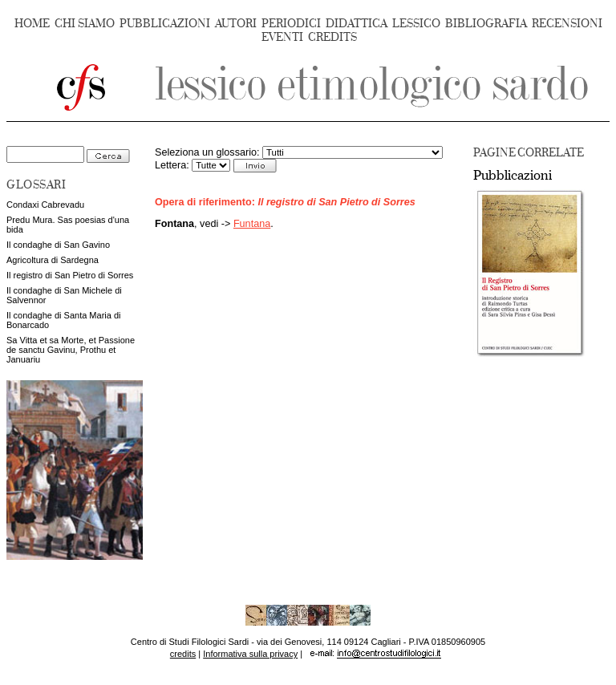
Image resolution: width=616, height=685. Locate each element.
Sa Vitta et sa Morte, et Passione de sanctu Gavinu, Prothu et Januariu (71, 350)
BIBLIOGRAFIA (486, 24)
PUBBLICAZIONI (165, 24)
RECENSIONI (567, 24)
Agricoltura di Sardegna (53, 260)
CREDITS (332, 37)
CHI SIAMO (85, 24)
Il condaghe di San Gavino (58, 245)
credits (183, 654)
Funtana (252, 224)
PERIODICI (291, 24)
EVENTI (282, 37)
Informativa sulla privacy (250, 654)
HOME (32, 24)
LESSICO (416, 24)
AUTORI (236, 24)
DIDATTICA (357, 24)
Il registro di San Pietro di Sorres (70, 275)
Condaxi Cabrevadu (45, 205)
